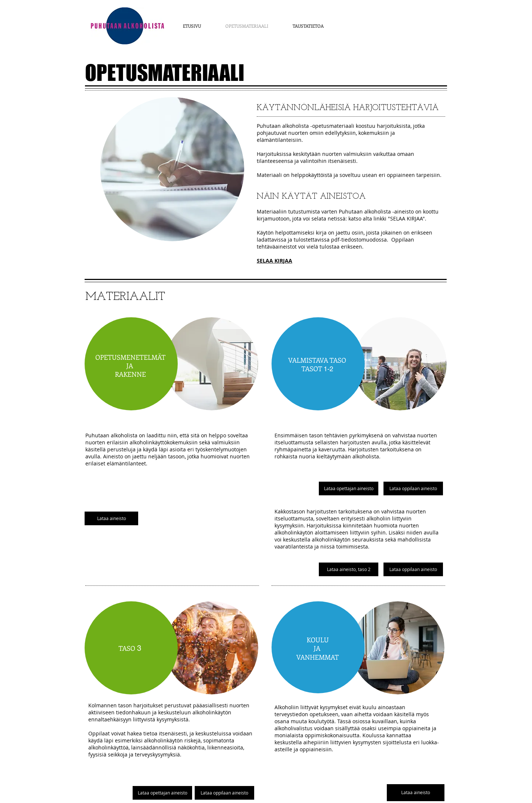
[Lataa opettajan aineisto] (162, 793)
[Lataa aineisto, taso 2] (349, 569)
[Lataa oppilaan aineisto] (224, 793)
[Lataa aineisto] (111, 518)
